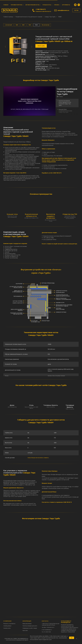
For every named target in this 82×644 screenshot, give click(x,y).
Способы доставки (7, 626)
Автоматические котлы (33, 5)
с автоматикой (8, 25)
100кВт (36, 25)
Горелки (57, 5)
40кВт (17, 25)
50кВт (23, 25)
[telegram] (79, 5)
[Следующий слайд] (32, 47)
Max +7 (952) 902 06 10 (49, 627)
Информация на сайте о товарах (30, 628)
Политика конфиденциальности (30, 626)
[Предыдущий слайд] (5, 47)
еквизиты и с (7, 624)
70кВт (30, 25)
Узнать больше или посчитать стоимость (38, 458)
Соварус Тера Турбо (50, 17)
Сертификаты (66, 5)
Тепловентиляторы (17, 5)
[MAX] (75, 5)
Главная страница (8, 17)
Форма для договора (27, 624)
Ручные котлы (47, 5)
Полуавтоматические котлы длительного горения (29, 17)
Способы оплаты (7, 628)
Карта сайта (25, 630)
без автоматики (46, 25)
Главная (6, 5)
